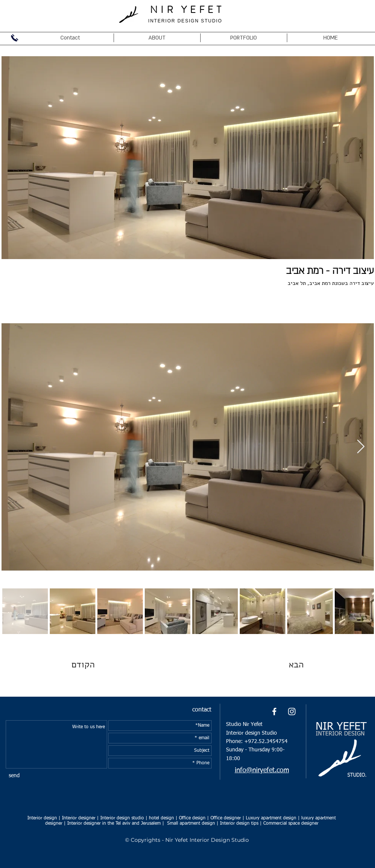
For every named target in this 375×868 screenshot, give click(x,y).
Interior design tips (239, 824)
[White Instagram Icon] (292, 711)
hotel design (161, 818)
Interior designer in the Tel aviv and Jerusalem (115, 824)
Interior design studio (122, 818)
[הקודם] (99, 665)
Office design (192, 818)
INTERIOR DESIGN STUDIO (185, 21)
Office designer (226, 818)
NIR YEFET (187, 10)
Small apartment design (191, 824)
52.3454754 (273, 742)
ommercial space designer (292, 824)
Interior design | (44, 818)
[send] (14, 776)
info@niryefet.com (262, 770)
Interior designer (79, 818)
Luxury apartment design (271, 818)
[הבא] (278, 665)
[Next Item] (361, 447)
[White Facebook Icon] (274, 711)
